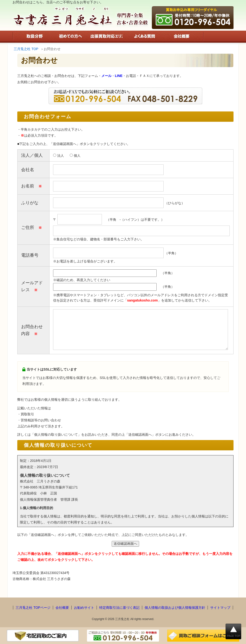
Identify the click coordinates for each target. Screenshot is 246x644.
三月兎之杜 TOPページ (33, 608)
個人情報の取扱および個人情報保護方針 (175, 608)
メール (106, 76)
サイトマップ (220, 608)
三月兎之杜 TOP (26, 49)
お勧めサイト (84, 608)
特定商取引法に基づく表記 (119, 608)
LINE (119, 76)
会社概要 (62, 608)
